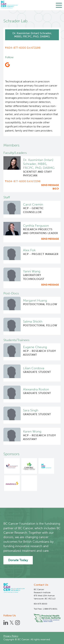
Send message (50, 185)
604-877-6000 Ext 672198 (24, 48)
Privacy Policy (11, 636)
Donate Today (18, 560)
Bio (56, 189)
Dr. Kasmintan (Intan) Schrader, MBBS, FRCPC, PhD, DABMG (39, 164)
